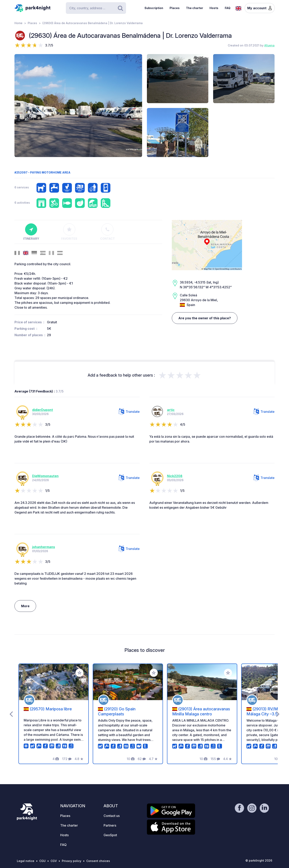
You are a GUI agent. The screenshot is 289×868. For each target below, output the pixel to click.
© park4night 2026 (259, 860)
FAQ (228, 8)
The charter (195, 8)
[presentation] (11, 714)
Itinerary (31, 232)
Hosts (214, 8)
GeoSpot (110, 835)
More (25, 606)
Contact (107, 232)
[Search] (96, 8)
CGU (42, 861)
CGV (54, 861)
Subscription (154, 8)
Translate (129, 412)
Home (18, 23)
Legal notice (26, 861)
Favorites (69, 232)
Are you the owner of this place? (205, 318)
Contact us (112, 816)
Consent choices (98, 861)
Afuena (269, 45)
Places (175, 8)
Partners (110, 825)
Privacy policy (72, 861)
